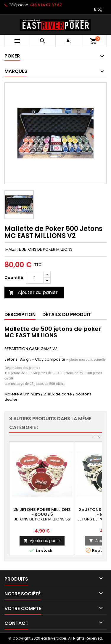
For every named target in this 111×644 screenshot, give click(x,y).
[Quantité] (35, 278)
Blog (98, 9)
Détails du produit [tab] (67, 314)
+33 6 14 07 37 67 (46, 5)
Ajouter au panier (33, 292)
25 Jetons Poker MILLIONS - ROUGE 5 (42, 512)
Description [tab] (20, 314)
